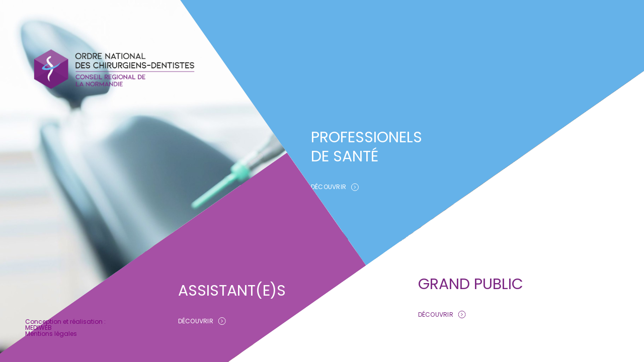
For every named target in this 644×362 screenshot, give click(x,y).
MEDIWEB (38, 328)
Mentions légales (51, 334)
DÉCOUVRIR (335, 187)
